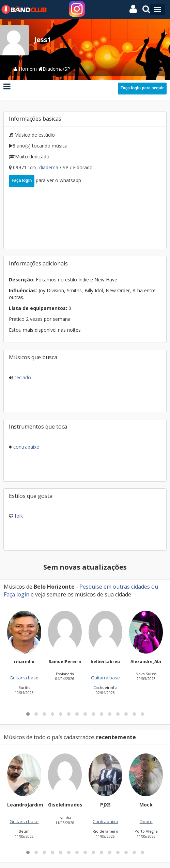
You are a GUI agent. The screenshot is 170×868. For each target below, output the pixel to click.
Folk (19, 516)
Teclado (22, 377)
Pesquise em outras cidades (115, 587)
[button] (28, 790)
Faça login (22, 180)
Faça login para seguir (142, 88)
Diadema (49, 167)
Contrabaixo (26, 447)
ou (154, 587)
